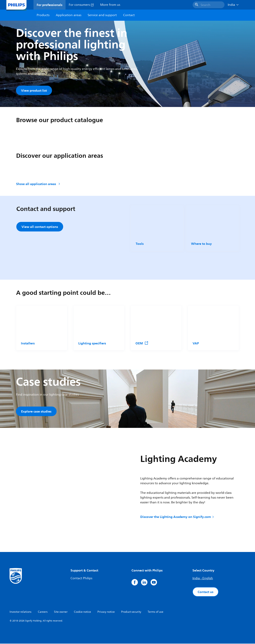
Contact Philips (81, 579)
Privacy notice (106, 612)
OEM (142, 343)
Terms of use (155, 612)
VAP (196, 343)
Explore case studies (36, 412)
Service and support (102, 15)
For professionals (50, 5)
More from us (110, 5)
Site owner (61, 612)
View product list (34, 90)
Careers (43, 612)
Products (43, 15)
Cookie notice (82, 612)
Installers (28, 343)
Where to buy (201, 244)
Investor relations (21, 612)
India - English (203, 579)
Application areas (69, 15)
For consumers (81, 5)
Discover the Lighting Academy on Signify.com (177, 517)
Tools (140, 244)
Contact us (205, 592)
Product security (131, 612)
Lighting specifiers (92, 343)
